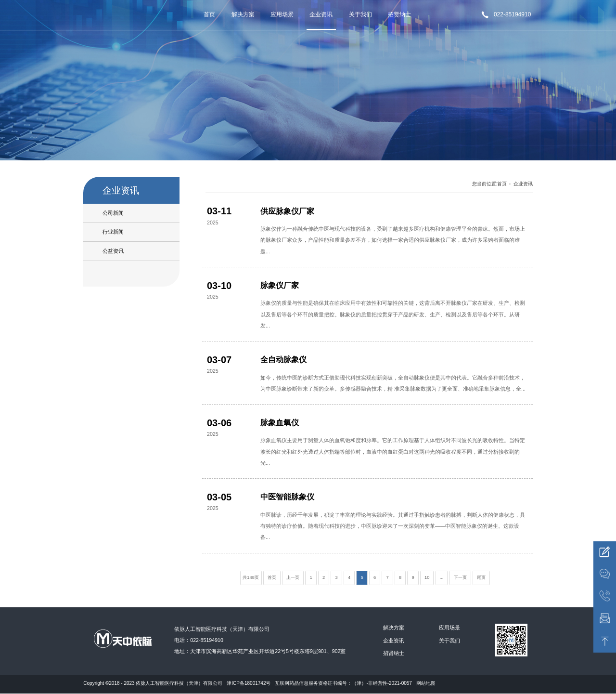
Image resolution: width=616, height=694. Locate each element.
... (442, 577)
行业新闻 (113, 232)
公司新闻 (113, 213)
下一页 (460, 577)
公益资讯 (113, 251)
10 (427, 577)
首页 (209, 14)
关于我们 (360, 14)
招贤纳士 (399, 14)
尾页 (481, 577)
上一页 (293, 577)
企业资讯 (321, 14)
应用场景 (282, 14)
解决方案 (243, 14)
